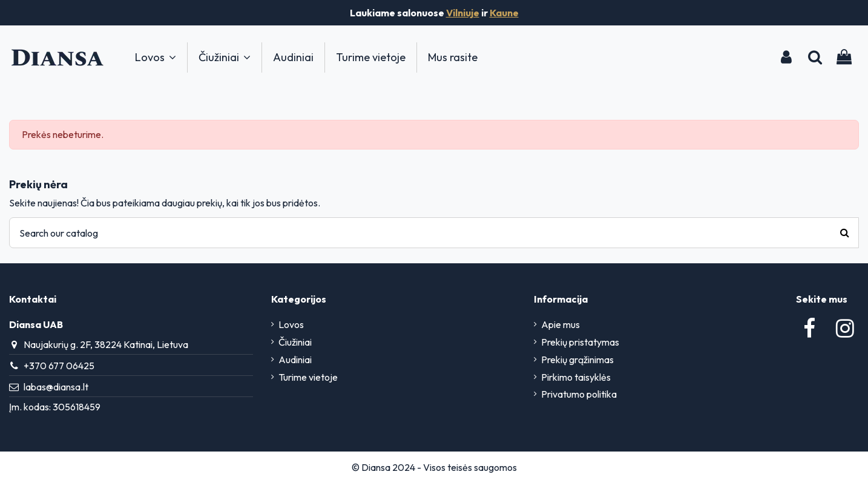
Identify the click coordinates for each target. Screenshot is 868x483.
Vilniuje (463, 13)
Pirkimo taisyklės (576, 377)
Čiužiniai (295, 342)
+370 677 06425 (59, 366)
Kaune (504, 13)
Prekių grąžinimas (577, 360)
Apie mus (561, 324)
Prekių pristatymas (580, 342)
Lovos (291, 324)
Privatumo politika (579, 394)
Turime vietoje (308, 377)
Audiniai (295, 360)
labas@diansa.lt (56, 387)
